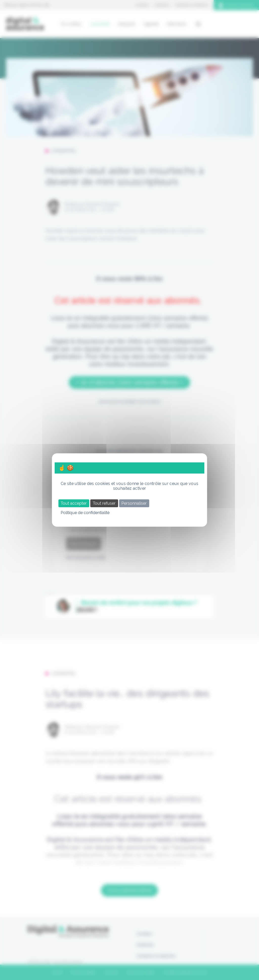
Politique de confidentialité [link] (85, 513)
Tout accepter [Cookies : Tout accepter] (74, 503)
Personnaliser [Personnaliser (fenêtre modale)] (134, 503)
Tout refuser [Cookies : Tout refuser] (104, 503)
